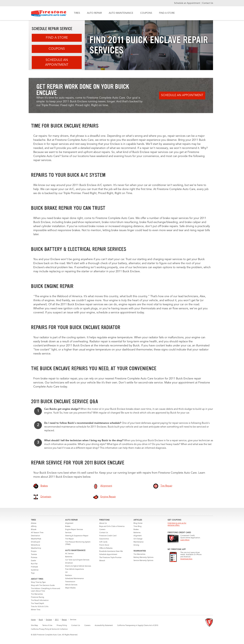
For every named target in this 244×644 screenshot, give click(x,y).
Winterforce (35, 545)
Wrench (102, 561)
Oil (66, 572)
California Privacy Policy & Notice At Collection (49, 629)
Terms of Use (47, 626)
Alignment (69, 523)
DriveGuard (35, 542)
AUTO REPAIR (94, 13)
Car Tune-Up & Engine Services (77, 560)
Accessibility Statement (104, 626)
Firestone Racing (38, 597)
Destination (35, 536)
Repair (64, 620)
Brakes (68, 526)
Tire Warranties (37, 594)
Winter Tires (36, 610)
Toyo (33, 573)
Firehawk (34, 567)
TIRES (77, 13)
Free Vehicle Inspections (75, 569)
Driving (136, 545)
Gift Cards (103, 542)
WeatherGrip (36, 548)
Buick (41, 620)
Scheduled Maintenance (74, 579)
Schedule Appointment (108, 555)
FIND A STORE (167, 13)
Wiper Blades (70, 588)
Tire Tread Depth (38, 604)
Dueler (34, 561)
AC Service (69, 554)
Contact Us (208, 3)
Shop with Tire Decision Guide (43, 586)
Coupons (57, 49)
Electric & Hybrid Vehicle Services (78, 566)
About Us (103, 523)
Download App (186, 559)
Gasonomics (104, 539)
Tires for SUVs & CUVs (40, 607)
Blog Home (138, 523)
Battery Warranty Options (143, 557)
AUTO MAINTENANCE (121, 13)
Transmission (70, 582)
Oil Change (138, 539)
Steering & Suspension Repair (77, 536)
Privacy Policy (62, 626)
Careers (102, 530)
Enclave (49, 620)
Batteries (69, 557)
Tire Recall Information (40, 600)
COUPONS (146, 13)
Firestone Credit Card (108, 536)
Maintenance (138, 542)
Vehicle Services (71, 585)
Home (33, 620)
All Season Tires (37, 533)
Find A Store (57, 38)
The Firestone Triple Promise (110, 558)
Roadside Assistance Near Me (111, 551)
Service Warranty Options (143, 561)
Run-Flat (34, 564)
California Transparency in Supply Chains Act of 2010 (138, 626)
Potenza (34, 558)
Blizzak (34, 530)
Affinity (34, 526)
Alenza (34, 523)
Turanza (34, 555)
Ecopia (34, 551)
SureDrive (35, 570)
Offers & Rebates (106, 548)
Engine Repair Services (74, 530)
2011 (57, 620)
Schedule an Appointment (187, 3)
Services (68, 533)
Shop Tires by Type (38, 582)
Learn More (185, 540)
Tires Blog (137, 526)
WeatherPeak (36, 539)
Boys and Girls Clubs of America (112, 526)
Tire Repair (69, 539)
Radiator (69, 576)
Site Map (34, 626)
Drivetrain (69, 563)
